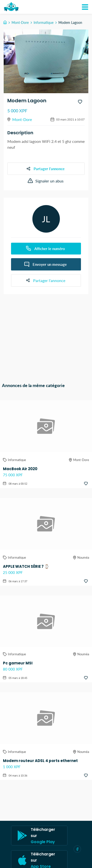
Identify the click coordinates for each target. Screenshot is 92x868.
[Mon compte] (85, 7)
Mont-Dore (20, 22)
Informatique (44, 22)
